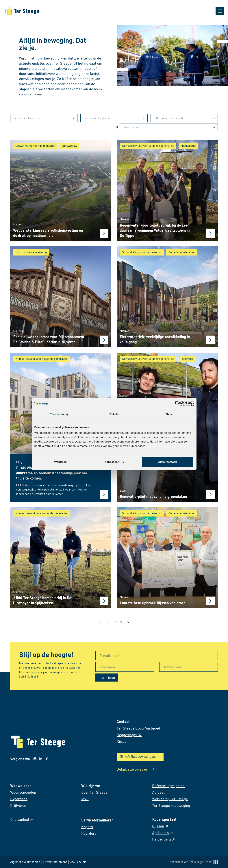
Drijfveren (18, 805)
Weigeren (60, 462)
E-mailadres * (110, 655)
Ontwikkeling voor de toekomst (35, 146)
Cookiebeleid (78, 862)
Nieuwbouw (69, 146)
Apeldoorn (163, 832)
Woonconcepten (23, 792)
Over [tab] (169, 414)
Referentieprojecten (168, 786)
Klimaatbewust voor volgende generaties (148, 146)
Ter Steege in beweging (171, 805)
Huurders (89, 833)
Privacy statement (55, 862)
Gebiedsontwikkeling (182, 252)
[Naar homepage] (21, 11)
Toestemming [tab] (59, 414)
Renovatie (187, 359)
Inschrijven (107, 677)
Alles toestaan (167, 462)
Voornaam (107, 667)
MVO (85, 799)
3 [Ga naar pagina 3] (121, 622)
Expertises (19, 799)
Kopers (87, 827)
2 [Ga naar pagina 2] (116, 622)
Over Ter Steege (94, 792)
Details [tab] (114, 414)
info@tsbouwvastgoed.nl (140, 756)
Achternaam (173, 667)
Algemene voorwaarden (25, 862)
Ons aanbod (22, 819)
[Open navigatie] (220, 11)
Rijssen (160, 826)
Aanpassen (114, 462)
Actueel (158, 792)
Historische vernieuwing (31, 252)
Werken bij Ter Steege (170, 799)
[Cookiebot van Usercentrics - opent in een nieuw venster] (178, 403)
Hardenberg (164, 839)
